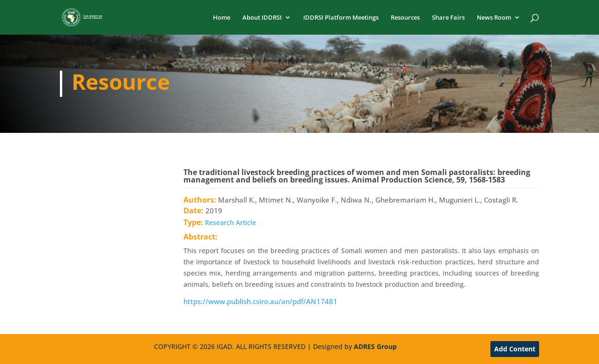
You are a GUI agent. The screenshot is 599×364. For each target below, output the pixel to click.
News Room (494, 18)
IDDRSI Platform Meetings (341, 18)
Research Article (230, 222)
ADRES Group (375, 346)
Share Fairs (448, 18)
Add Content (515, 349)
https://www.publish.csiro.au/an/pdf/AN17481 (260, 301)
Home (222, 18)
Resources (405, 18)
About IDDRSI (262, 18)
